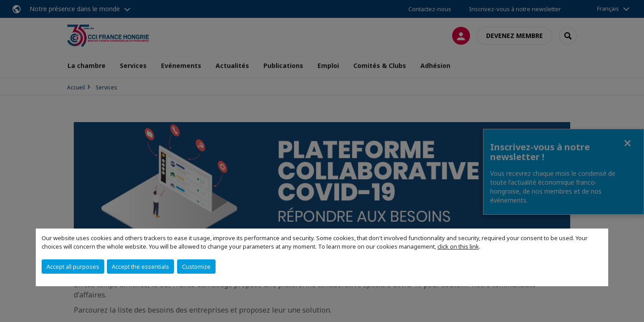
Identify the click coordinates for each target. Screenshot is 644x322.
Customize (196, 267)
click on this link (458, 246)
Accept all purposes (73, 267)
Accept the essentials (140, 267)
